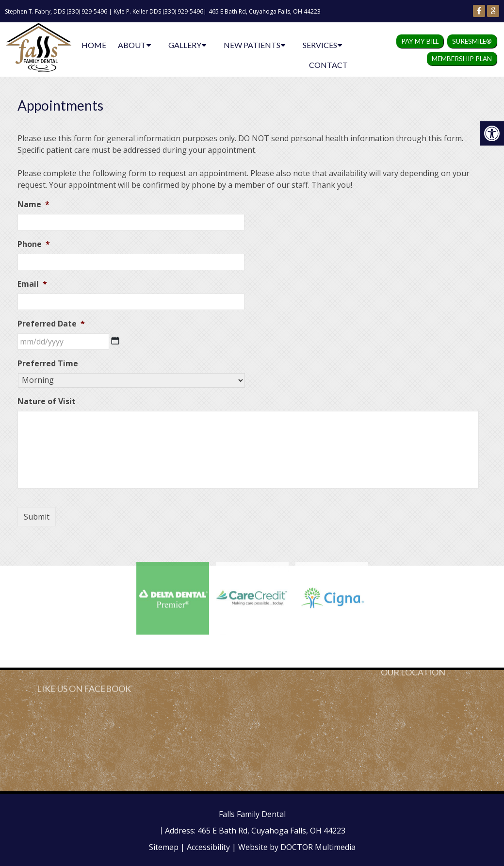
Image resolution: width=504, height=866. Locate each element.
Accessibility (208, 847)
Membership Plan (462, 59)
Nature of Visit (47, 401)
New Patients (252, 45)
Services (320, 45)
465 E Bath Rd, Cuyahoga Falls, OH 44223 (265, 11)
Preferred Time (48, 364)
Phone (34, 244)
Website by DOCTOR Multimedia (297, 847)
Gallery (185, 45)
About (132, 45)
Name (33, 204)
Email (32, 284)
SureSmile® (472, 41)
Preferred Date (51, 324)
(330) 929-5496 (87, 11)
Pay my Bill (420, 41)
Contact (328, 65)
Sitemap (164, 847)
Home (94, 45)
